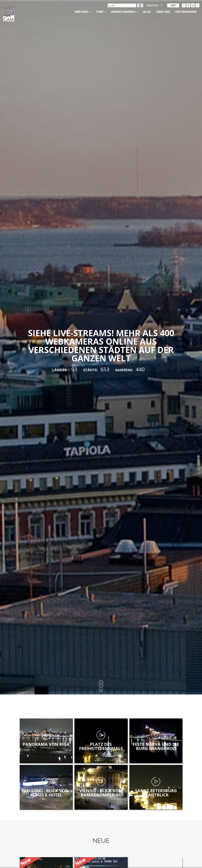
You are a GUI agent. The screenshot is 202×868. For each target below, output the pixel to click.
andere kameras (125, 12)
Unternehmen (186, 12)
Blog (147, 12)
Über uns (163, 12)
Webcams (83, 12)
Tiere (101, 12)
